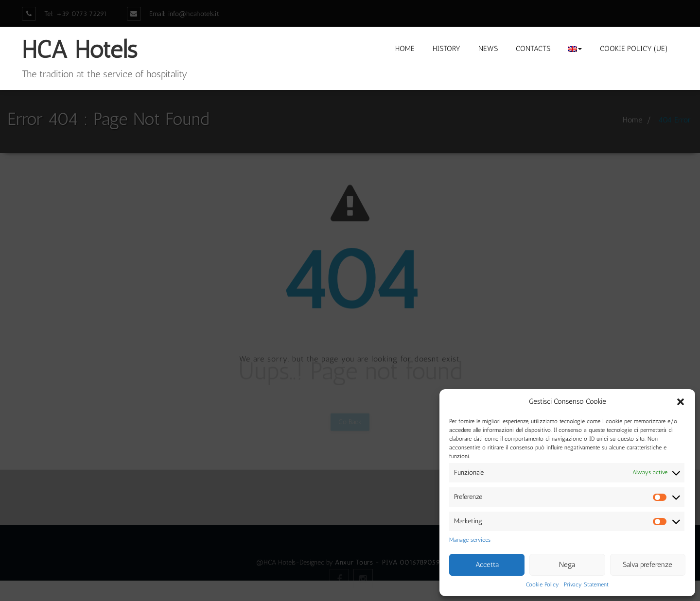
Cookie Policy (542, 584)
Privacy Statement (586, 584)
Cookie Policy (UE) (634, 49)
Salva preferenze (647, 565)
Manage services (470, 540)
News (488, 49)
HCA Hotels (79, 50)
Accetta (487, 565)
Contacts (533, 49)
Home (405, 49)
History (446, 49)
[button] (681, 402)
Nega (567, 565)
